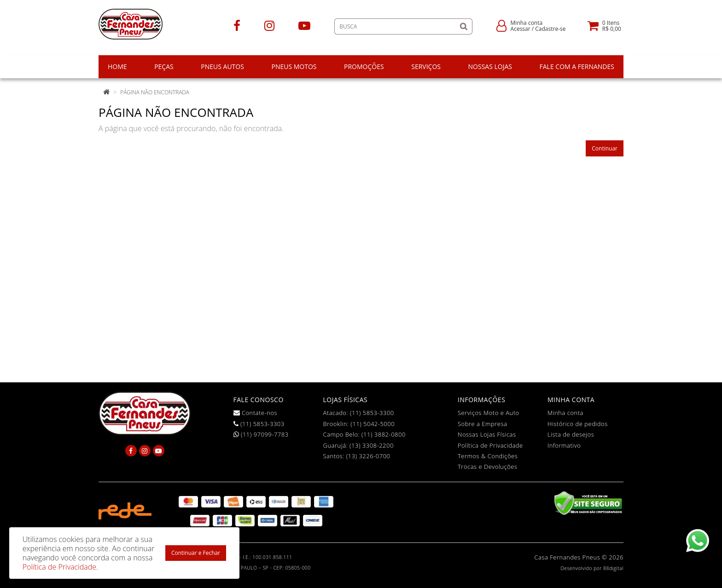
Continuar (605, 148)
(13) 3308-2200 (372, 445)
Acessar (521, 29)
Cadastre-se (550, 29)
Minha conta (565, 413)
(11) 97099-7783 (261, 434)
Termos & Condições (488, 456)
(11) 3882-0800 (384, 434)
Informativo (564, 445)
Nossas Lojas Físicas (487, 434)
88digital (613, 568)
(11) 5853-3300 (372, 413)
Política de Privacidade (490, 445)
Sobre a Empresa (482, 424)
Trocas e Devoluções (488, 467)
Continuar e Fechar (196, 553)
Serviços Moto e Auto (489, 413)
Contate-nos (256, 413)
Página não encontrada (155, 92)
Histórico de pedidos (578, 424)
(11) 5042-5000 (373, 424)
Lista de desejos (571, 434)
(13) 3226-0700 (368, 456)
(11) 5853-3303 (259, 424)
